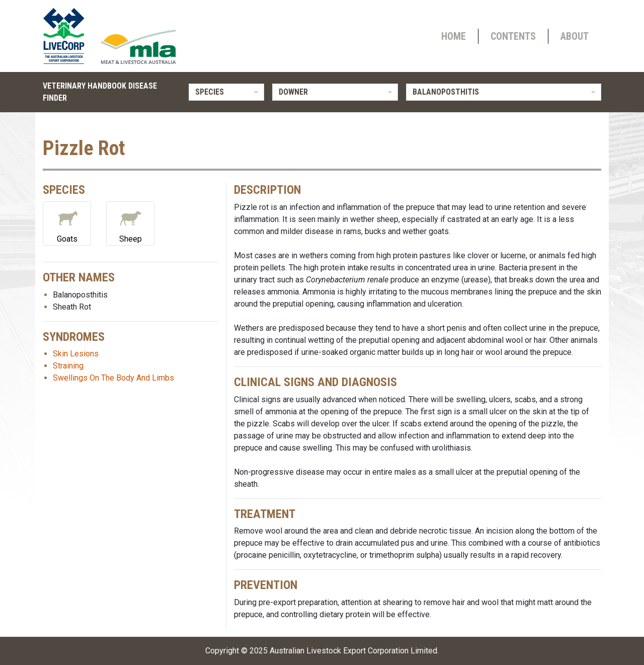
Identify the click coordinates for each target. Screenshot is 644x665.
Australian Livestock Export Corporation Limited (353, 651)
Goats (67, 223)
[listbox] (226, 92)
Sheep (130, 223)
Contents (513, 36)
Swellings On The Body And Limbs (113, 378)
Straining (68, 366)
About (575, 36)
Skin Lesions (76, 354)
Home (454, 36)
